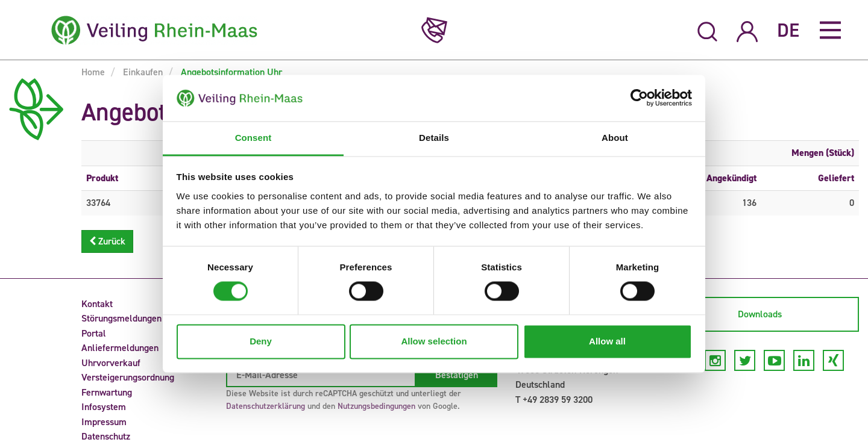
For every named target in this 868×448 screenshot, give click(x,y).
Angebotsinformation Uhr (230, 72)
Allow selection (434, 341)
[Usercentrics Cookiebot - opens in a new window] (639, 98)
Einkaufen (142, 72)
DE (788, 30)
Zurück (107, 241)
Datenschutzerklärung (266, 406)
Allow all (607, 341)
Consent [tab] (253, 138)
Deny (261, 341)
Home (93, 72)
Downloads (760, 314)
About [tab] (615, 138)
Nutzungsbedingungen (376, 406)
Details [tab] (434, 138)
